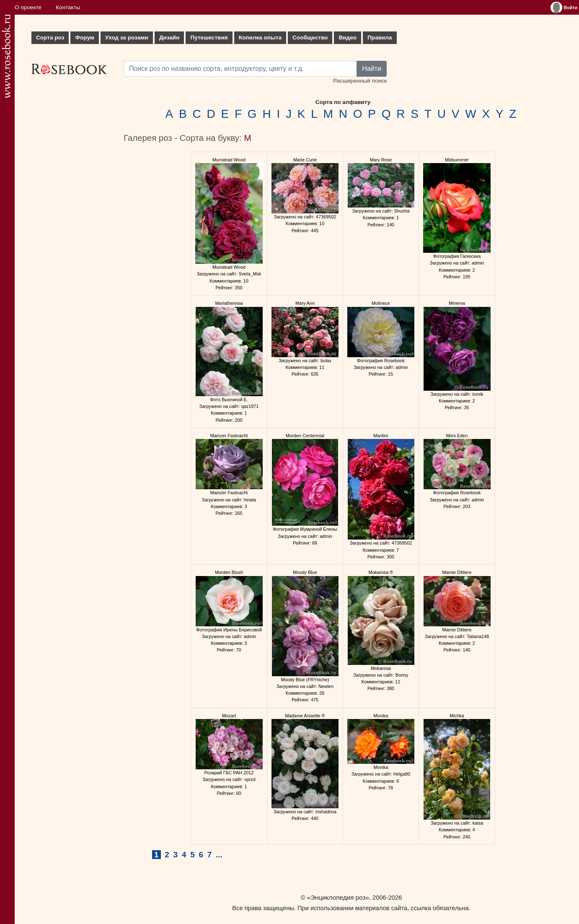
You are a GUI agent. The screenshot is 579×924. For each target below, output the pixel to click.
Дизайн (169, 38)
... (219, 855)
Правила (380, 38)
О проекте (28, 7)
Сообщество (310, 38)
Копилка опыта (260, 38)
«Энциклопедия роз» (338, 897)
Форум (84, 38)
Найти (372, 69)
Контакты (68, 7)
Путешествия (209, 38)
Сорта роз (50, 38)
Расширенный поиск (360, 81)
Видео (348, 38)
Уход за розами (127, 38)
